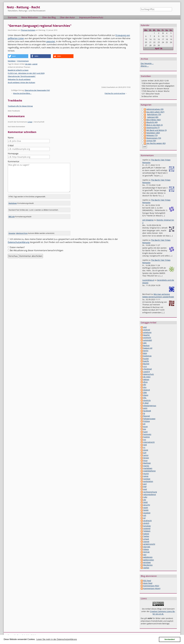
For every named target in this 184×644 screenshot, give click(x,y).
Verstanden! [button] (170, 639)
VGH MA (147, 547)
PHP (145, 487)
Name (11, 138)
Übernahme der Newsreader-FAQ (37, 90)
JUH (145, 453)
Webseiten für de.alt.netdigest (19, 79)
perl (145, 484)
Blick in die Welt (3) (155, 125)
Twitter (146, 536)
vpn (145, 555)
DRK (145, 393)
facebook (147, 411)
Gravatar (12, 233)
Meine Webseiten (30, 17)
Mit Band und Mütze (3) (157, 130)
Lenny (146, 455)
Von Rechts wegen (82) (156, 143)
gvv (145, 429)
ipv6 (145, 445)
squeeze (147, 513)
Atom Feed (148, 583)
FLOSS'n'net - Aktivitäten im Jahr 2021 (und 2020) (26, 73)
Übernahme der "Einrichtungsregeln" (22, 76)
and (145, 327)
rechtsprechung (150, 492)
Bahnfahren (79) (154, 114)
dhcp (145, 382)
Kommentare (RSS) (151, 586)
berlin (146, 351)
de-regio (28, 64)
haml (145, 432)
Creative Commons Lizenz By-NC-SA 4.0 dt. (163, 613)
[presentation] (27, 226)
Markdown (13, 203)
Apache (146, 335)
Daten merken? (17, 247)
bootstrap (147, 356)
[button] (18, 56)
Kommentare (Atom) (152, 588)
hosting (146, 437)
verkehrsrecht (149, 544)
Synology (147, 526)
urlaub (146, 539)
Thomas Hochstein (28, 30)
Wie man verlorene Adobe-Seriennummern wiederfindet (158, 295)
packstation (148, 481)
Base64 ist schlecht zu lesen (18, 70)
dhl (145, 385)
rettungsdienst (150, 494)
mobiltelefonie (149, 471)
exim (145, 408)
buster (146, 359)
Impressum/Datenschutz (91, 17)
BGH (145, 353)
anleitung (147, 332)
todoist (146, 534)
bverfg (146, 361)
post (145, 489)
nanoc (146, 476)
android (147, 330)
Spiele (146, 510)
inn (145, 440)
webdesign (148, 557)
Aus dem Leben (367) (155, 112)
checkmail (148, 369)
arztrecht (147, 338)
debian (146, 379)
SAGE (145, 502)
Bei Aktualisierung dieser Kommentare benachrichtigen (37, 250)
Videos (146, 549)
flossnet (147, 416)
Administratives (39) (155, 109)
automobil (148, 340)
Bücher (146, 364)
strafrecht (147, 521)
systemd (147, 528)
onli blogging (148, 220)
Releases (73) (152, 135)
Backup (146, 345)
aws (145, 343)
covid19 (146, 372)
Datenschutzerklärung (19, 242)
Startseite (12, 17)
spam (146, 508)
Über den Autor (67, 17)
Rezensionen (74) (154, 138)
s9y (145, 500)
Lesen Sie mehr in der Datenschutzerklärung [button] (57, 639)
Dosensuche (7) (153, 128)
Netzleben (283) (153, 133)
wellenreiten (149, 560)
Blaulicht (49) (152, 122)
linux (145, 460)
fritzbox (146, 421)
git (144, 424)
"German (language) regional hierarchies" (40, 26)
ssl (144, 518)
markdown (148, 468)
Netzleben (12, 61)
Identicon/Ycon (22, 233)
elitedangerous (150, 406)
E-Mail (11, 146)
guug (145, 426)
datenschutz (149, 374)
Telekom (147, 531)
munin (146, 474)
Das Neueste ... (147, 63)
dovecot (147, 390)
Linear (30, 122)
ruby (145, 497)
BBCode (12, 217)
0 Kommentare (23, 61)
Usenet (146, 541)
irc (144, 447)
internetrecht (149, 442)
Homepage (13, 153)
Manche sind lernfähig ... (22, 93)
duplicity (147, 400)
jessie (146, 450)
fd (144, 413)
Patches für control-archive (115, 93)
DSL (145, 398)
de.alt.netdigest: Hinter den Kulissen (21, 82)
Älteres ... (145, 66)
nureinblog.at (148, 280)
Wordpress (148, 565)
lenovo (146, 458)
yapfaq (146, 568)
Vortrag (146, 552)
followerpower (149, 419)
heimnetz (147, 434)
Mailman (147, 463)
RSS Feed (147, 581)
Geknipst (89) (153, 117)
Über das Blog (49, 17)
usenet (35, 64)
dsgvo (146, 395)
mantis (146, 466)
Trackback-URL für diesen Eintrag (20, 106)
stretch (146, 523)
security (147, 505)
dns (145, 387)
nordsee (147, 479)
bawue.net (148, 348)
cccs (145, 366)
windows (147, 562)
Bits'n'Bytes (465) (154, 120)
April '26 (159, 48)
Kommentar (14, 161)
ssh (145, 515)
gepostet (51, 41)
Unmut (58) (151, 141)
